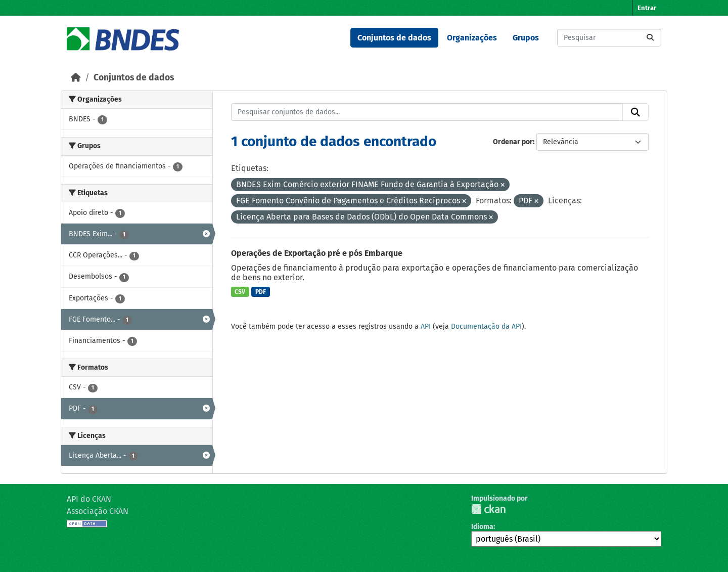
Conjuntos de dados (394, 38)
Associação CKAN (98, 511)
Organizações (472, 38)
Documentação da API (486, 326)
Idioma (482, 527)
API (426, 326)
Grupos (526, 38)
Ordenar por (513, 142)
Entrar (647, 8)
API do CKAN (89, 499)
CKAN (488, 509)
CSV (240, 292)
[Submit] (650, 38)
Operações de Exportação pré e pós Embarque (317, 253)
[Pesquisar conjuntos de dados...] (609, 38)
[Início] (76, 78)
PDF (261, 292)
